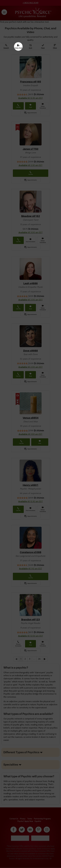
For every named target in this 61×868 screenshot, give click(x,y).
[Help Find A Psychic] (18, 46)
